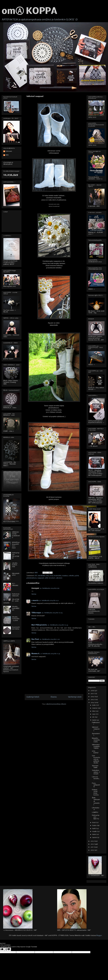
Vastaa (34, 594)
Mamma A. (36, 654)
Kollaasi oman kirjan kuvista (95, 792)
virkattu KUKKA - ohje (15, 565)
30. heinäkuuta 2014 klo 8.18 (49, 588)
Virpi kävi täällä (95, 767)
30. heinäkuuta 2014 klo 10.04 (52, 613)
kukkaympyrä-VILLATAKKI (16, 555)
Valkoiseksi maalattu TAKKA (96, 747)
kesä (51, 576)
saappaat (41, 578)
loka (94, 711)
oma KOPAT (95, 752)
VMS (7, 155)
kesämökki (58, 576)
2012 (92, 844)
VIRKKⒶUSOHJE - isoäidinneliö (16, 535)
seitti (46, 578)
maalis (95, 832)
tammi (95, 838)
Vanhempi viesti (75, 697)
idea (48, 576)
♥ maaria (35, 601)
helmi (94, 834)
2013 (92, 841)
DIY (36, 576)
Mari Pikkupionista (39, 625)
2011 (92, 847)
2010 (93, 850)
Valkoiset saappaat (96, 729)
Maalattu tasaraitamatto (96, 740)
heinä (94, 720)
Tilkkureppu (36, 613)
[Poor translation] (8, 949)
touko (95, 826)
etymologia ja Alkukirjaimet (8, 163)
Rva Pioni (35, 639)
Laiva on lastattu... (96, 779)
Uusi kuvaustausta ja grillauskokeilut (96, 759)
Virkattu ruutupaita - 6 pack (16, 619)
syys (94, 714)
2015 (92, 700)
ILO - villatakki (15, 585)
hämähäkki (42, 576)
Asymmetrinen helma (16, 628)
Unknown (9, 151)
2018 (92, 691)
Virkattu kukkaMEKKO (16, 608)
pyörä (77, 576)
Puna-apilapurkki (96, 785)
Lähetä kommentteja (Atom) (56, 704)
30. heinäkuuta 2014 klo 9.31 (49, 601)
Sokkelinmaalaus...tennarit (96, 772)
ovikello (71, 576)
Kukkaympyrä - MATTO (96, 817)
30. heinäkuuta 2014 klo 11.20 (50, 639)
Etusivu (54, 697)
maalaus (65, 576)
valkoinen (59, 578)
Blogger (99, 936)
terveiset (52, 578)
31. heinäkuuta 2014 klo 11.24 (50, 654)
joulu (94, 705)
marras (95, 708)
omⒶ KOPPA (29, 12)
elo (94, 717)
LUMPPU (95, 812)
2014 (92, 703)
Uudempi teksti (33, 697)
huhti (94, 829)
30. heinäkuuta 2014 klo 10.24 (58, 625)
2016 (92, 697)
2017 (92, 694)
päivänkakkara (32, 578)
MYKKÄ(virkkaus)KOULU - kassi (16, 545)
